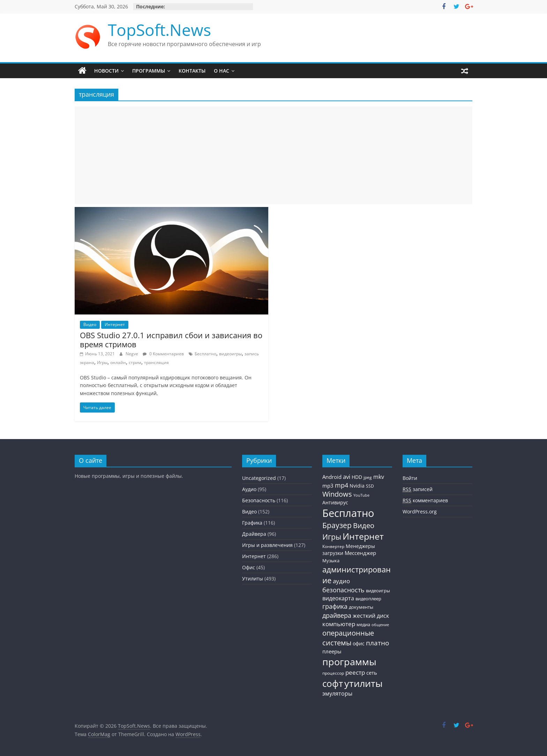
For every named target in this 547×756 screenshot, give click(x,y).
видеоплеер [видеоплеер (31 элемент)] (368, 599)
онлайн (118, 362)
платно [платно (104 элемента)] (377, 643)
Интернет (115, 324)
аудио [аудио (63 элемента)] (341, 581)
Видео (90, 324)
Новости (106, 71)
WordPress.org (420, 512)
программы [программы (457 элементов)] (349, 662)
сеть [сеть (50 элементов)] (372, 673)
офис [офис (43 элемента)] (359, 643)
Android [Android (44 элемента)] (332, 477)
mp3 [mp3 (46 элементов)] (328, 486)
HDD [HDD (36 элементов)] (357, 477)
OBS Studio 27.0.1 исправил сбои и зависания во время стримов (171, 340)
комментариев (425, 501)
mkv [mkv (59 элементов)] (379, 477)
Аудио (249, 489)
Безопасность (259, 500)
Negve (132, 354)
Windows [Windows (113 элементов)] (337, 494)
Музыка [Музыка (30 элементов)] (331, 561)
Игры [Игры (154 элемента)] (332, 537)
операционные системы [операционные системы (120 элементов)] (348, 638)
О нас (222, 71)
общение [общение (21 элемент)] (380, 625)
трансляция (156, 362)
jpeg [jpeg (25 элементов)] (368, 477)
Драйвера (254, 534)
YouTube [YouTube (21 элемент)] (361, 495)
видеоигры (230, 354)
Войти (410, 478)
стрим (135, 362)
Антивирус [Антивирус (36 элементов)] (335, 503)
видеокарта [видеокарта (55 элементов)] (338, 598)
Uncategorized (259, 478)
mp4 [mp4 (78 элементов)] (342, 485)
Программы (149, 71)
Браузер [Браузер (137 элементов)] (337, 525)
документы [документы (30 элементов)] (361, 607)
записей (418, 489)
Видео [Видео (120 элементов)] (364, 525)
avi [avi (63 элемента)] (347, 477)
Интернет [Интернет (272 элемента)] (363, 536)
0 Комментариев (163, 354)
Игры (102, 362)
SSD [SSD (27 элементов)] (370, 486)
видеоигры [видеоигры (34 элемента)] (378, 591)
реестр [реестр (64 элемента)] (355, 672)
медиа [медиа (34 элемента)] (363, 624)
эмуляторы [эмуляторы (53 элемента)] (337, 694)
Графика (252, 523)
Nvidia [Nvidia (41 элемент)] (357, 486)
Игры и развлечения (267, 545)
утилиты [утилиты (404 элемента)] (364, 683)
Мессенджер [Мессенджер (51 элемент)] (360, 553)
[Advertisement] (273, 155)
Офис (249, 567)
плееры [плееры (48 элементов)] (332, 651)
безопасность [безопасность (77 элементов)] (343, 590)
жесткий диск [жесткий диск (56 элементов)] (371, 616)
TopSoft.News (159, 30)
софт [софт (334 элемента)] (333, 684)
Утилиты (253, 579)
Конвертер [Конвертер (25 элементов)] (333, 546)
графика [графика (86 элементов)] (335, 606)
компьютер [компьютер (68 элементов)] (339, 624)
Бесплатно (205, 354)
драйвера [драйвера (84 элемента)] (337, 615)
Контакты (192, 71)
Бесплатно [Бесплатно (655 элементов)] (348, 513)
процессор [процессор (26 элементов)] (333, 673)
